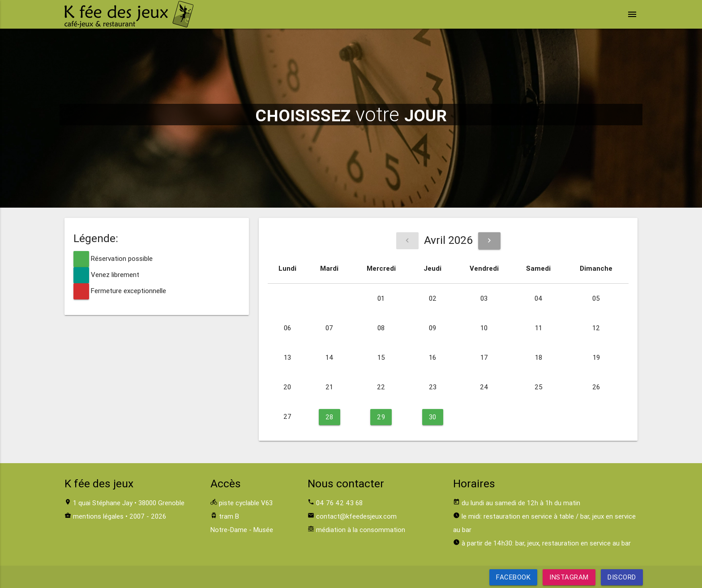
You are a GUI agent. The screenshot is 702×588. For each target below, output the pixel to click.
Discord (622, 577)
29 (381, 417)
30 (433, 417)
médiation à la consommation (361, 530)
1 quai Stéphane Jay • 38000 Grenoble (129, 503)
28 (330, 417)
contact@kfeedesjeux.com (356, 516)
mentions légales (98, 516)
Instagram (569, 577)
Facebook (513, 577)
